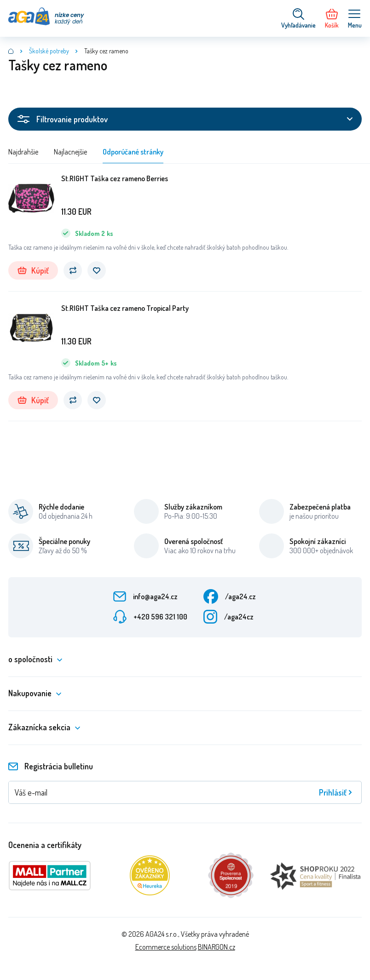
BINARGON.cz (217, 947)
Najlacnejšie (70, 152)
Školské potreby (49, 51)
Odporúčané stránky (133, 152)
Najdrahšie (23, 152)
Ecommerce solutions (166, 947)
